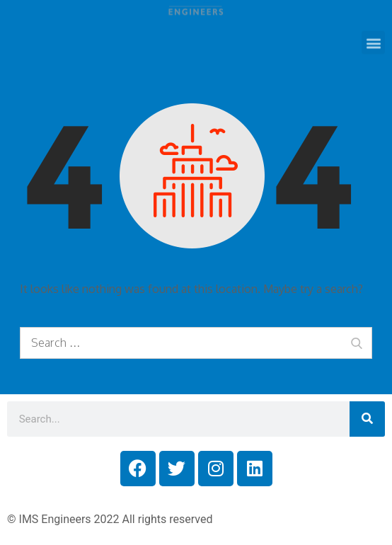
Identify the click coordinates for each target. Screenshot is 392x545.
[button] (373, 35)
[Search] (367, 419)
